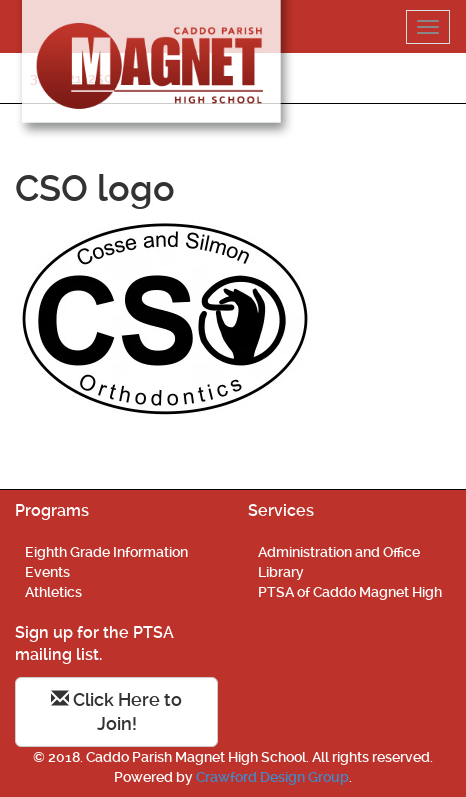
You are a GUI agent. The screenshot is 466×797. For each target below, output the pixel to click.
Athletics (53, 592)
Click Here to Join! (116, 711)
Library (281, 572)
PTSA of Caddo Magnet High (350, 592)
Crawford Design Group (272, 777)
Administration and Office (339, 552)
